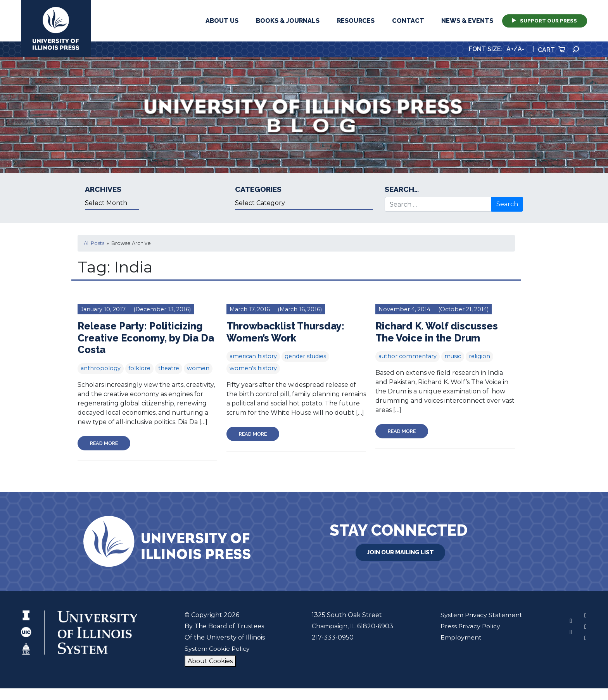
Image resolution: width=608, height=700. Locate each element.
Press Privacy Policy (471, 626)
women (198, 368)
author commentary (408, 356)
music (453, 356)
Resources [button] (356, 21)
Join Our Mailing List (401, 552)
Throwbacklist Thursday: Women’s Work (286, 332)
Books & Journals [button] (288, 21)
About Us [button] (222, 21)
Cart (551, 50)
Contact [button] (408, 21)
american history (253, 356)
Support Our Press (545, 21)
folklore (139, 368)
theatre (169, 368)
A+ (510, 49)
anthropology (101, 368)
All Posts (94, 243)
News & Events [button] (467, 21)
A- (521, 49)
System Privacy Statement (481, 615)
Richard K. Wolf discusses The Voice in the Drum (437, 332)
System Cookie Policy (217, 649)
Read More (104, 443)
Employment (461, 637)
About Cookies (210, 661)
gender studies (305, 356)
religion (479, 356)
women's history (253, 368)
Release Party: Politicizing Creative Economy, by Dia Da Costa (147, 338)
